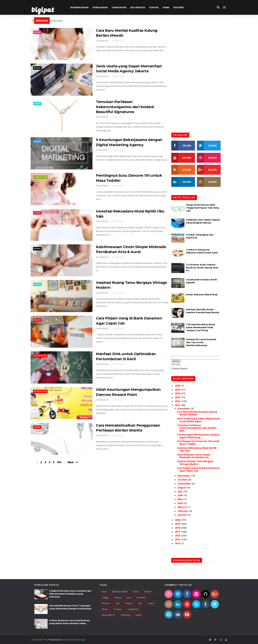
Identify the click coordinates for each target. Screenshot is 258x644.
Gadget (105, 598)
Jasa (129, 598)
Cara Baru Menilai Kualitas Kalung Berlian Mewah (200, 413)
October (186, 480)
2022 (181, 401)
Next (75, 467)
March (185, 507)
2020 (181, 520)
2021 (181, 405)
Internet (118, 598)
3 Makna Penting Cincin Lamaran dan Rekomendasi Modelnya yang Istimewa (70, 594)
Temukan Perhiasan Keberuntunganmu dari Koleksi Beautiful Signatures (121, 107)
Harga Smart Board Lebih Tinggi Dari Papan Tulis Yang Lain (205, 208)
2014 (181, 543)
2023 (181, 397)
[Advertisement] (100, 496)
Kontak (157, 7)
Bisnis (41, 32)
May (183, 499)
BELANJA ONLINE (120, 592)
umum (139, 615)
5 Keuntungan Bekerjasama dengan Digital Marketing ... (201, 436)
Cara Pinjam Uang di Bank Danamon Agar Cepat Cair (201, 469)
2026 (181, 386)
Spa (118, 603)
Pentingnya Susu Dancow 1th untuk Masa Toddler (201, 443)
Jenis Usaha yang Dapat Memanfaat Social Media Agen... (202, 420)
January (185, 515)
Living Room (122, 7)
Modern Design (83, 7)
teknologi (125, 615)
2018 (181, 528)
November (187, 476)
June (183, 495)
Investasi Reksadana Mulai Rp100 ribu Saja (200, 449)
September (187, 484)
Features (182, 7)
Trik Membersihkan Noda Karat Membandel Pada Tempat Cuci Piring (203, 327)
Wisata (105, 609)
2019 (181, 524)
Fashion (148, 592)
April (184, 503)
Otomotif (141, 598)
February (186, 511)
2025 (181, 390)
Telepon (129, 603)
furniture (118, 609)
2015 (181, 539)
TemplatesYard (59, 640)
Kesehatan (44, 178)
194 (63, 467)
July (183, 491)
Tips (140, 603)
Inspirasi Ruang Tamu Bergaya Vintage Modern (198, 463)
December (187, 408)
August (185, 487)
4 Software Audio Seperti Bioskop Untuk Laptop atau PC (205, 268)
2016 (181, 536)
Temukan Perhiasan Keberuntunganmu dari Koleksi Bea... (200, 428)
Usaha (151, 603)
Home (169, 7)
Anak (104, 592)
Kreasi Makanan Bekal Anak (205, 294)
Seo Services (141, 7)
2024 (181, 393)
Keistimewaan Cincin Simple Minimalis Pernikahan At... (197, 456)
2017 (181, 532)
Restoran (106, 603)
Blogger (85, 640)
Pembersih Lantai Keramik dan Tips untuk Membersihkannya (204, 342)
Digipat (46, 11)
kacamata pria (109, 615)
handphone (133, 609)
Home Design (103, 7)
